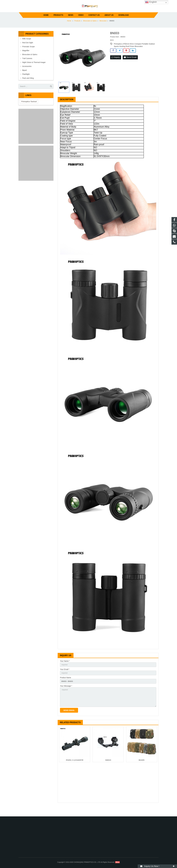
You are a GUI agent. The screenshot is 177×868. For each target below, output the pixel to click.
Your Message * (66, 694)
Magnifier (26, 58)
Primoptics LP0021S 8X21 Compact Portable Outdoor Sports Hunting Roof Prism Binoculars (134, 51)
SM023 (108, 769)
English (151, 2)
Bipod (24, 78)
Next (104, 63)
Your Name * (65, 668)
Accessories (27, 74)
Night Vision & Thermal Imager (34, 70)
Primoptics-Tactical (29, 109)
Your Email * (65, 677)
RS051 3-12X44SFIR (75, 769)
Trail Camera (27, 66)
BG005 (142, 769)
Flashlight (26, 82)
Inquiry (116, 65)
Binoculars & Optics (30, 62)
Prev (61, 63)
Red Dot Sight (28, 50)
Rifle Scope (27, 46)
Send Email (130, 65)
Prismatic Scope (28, 54)
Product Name (65, 686)
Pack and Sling (28, 86)
